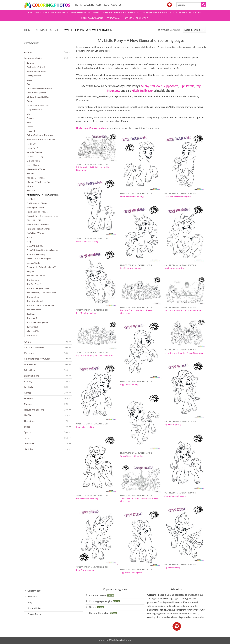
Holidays (195, 13)
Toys (26, 438)
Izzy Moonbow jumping (131, 268)
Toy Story (31, 314)
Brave (29, 80)
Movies (28, 404)
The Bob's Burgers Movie (38, 288)
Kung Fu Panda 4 (35, 152)
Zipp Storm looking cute (131, 573)
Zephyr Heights (97, 128)
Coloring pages (93, 5)
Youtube (28, 449)
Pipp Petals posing (173, 424)
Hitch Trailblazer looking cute (178, 197)
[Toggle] (70, 52)
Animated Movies (80, 13)
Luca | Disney (33, 165)
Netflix (28, 415)
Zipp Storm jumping (85, 570)
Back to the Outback (36, 67)
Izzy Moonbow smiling (86, 313)
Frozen (30, 127)
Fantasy (133, 13)
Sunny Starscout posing (175, 496)
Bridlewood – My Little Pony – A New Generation (93, 169)
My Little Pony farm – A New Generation (183, 310)
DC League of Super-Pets (38, 105)
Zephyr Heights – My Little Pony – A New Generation (139, 500)
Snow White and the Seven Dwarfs (42, 250)
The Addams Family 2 (37, 276)
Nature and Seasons (93, 18)
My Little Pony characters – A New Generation (136, 312)
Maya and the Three (36, 169)
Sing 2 (30, 242)
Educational (115, 18)
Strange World (33, 263)
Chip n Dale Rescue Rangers (40, 88)
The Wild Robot (34, 310)
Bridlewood (82, 128)
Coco (29, 101)
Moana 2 (31, 190)
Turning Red (32, 327)
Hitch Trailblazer (142, 91)
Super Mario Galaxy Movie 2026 (41, 267)
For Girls (120, 13)
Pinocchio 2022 (34, 220)
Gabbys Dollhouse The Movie (40, 135)
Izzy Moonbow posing (174, 268)
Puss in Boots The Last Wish (39, 224)
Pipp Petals (187, 86)
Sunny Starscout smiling (87, 499)
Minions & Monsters (36, 178)
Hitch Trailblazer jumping (132, 197)
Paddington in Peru (36, 207)
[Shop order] (194, 30)
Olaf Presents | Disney (37, 203)
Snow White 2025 (35, 246)
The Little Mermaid (35, 301)
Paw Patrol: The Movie (37, 212)
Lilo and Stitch (33, 161)
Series (27, 427)
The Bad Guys (33, 280)
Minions (31, 173)
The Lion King (33, 297)
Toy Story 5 (32, 318)
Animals (108, 12)
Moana (30, 186)
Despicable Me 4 (34, 110)
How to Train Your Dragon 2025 (41, 139)
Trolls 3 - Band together (37, 322)
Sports (129, 18)
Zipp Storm (171, 86)
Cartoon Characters (56, 13)
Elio (29, 114)
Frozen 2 (31, 131)
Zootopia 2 (32, 335)
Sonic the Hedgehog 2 (37, 254)
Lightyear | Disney (35, 156)
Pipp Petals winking (85, 427)
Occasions (180, 13)
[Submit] (203, 5)
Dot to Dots (30, 364)
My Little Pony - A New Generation (43, 195)
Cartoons (35, 13)
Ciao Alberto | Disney (37, 93)
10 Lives (31, 63)
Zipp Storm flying (172, 568)
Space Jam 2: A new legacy (39, 259)
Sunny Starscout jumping (132, 456)
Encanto (31, 118)
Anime (27, 342)
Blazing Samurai (34, 76)
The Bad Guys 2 (34, 284)
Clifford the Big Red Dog (38, 97)
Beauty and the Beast (36, 71)
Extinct (30, 122)
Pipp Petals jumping (129, 385)
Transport (143, 18)
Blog (106, 5)
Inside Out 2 (32, 148)
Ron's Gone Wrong (35, 233)
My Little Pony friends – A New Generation (184, 353)
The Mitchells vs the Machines (40, 305)
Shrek (29, 237)
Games (97, 13)
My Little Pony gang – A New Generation (95, 355)
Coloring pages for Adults (156, 13)
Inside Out (32, 144)
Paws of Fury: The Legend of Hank (42, 216)
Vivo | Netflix (33, 331)
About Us (116, 5)
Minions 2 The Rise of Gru (39, 182)
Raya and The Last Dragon (39, 229)
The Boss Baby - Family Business (41, 293)
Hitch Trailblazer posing (87, 241)
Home (78, 5)
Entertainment (31, 376)
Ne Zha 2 (31, 199)
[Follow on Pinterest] (169, 5)
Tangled (30, 271)
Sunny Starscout (152, 86)
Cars (29, 84)
